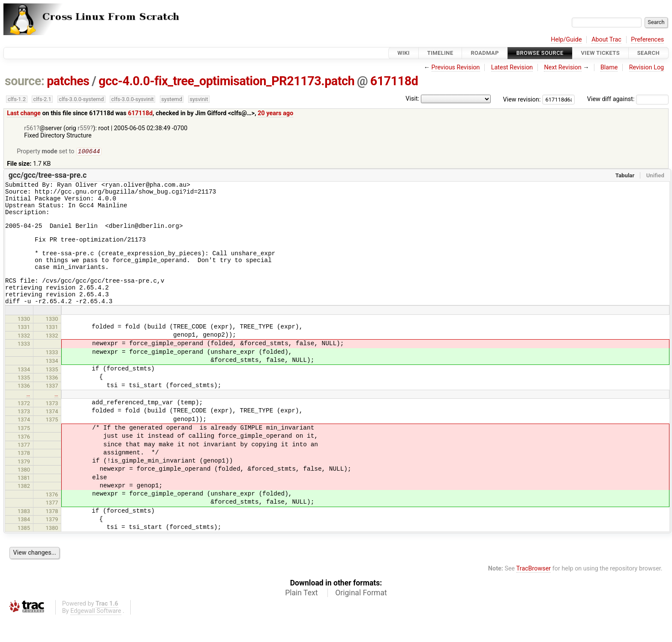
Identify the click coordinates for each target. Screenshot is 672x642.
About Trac (606, 40)
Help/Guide (566, 40)
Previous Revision (456, 67)
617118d (394, 81)
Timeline (440, 53)
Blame (609, 67)
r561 (30, 128)
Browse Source (540, 53)
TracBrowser (534, 593)
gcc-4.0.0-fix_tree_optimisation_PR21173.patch (226, 81)
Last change (24, 113)
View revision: (522, 99)
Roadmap (485, 53)
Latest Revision (512, 67)
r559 (84, 128)
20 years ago (275, 113)
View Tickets (600, 53)
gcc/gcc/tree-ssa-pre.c (48, 176)
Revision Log (647, 67)
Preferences (647, 40)
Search (648, 53)
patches (68, 81)
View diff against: (628, 99)
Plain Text (301, 617)
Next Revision (562, 67)
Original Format (361, 617)
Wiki (403, 53)
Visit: (412, 99)
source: (25, 81)
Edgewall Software (96, 635)
